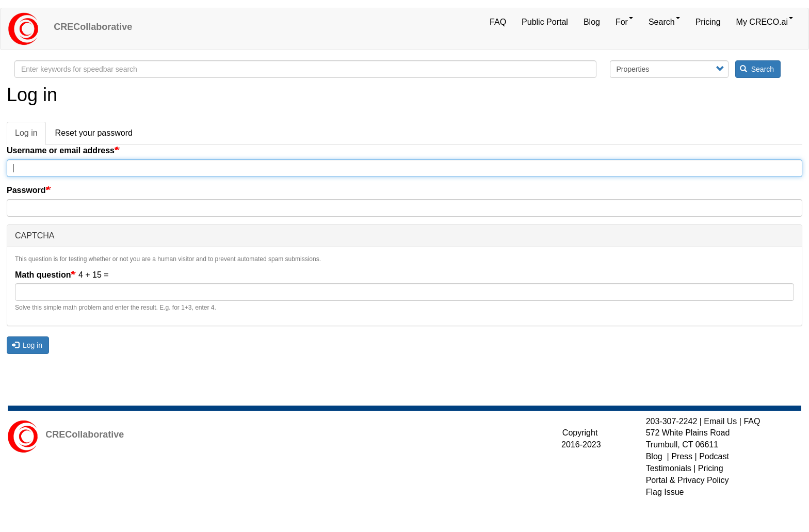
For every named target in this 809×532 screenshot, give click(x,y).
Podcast (714, 456)
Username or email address (61, 150)
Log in (30, 136)
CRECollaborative (93, 27)
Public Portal (545, 22)
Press (682, 456)
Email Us (720, 421)
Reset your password (94, 133)
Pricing (708, 22)
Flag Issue (665, 492)
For (624, 22)
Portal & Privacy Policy (687, 480)
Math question (43, 275)
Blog (592, 22)
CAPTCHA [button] (35, 236)
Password (26, 190)
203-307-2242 (672, 421)
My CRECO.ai (765, 22)
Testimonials (669, 468)
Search (664, 22)
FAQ (498, 22)
